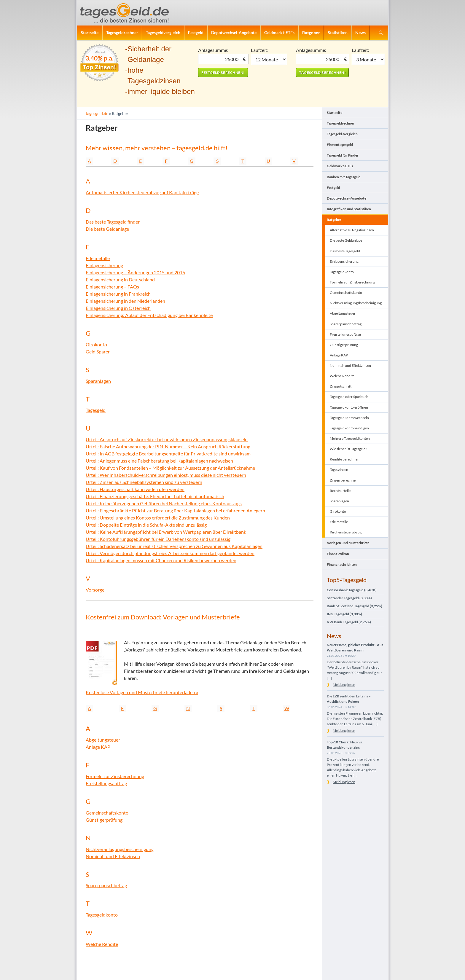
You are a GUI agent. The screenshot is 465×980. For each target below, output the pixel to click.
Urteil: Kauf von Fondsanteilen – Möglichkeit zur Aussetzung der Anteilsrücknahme (170, 468)
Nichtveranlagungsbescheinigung (120, 849)
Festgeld (196, 32)
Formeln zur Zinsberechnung (115, 776)
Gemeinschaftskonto (107, 813)
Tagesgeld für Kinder (343, 155)
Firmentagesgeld (340, 145)
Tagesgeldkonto (102, 915)
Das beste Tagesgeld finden (113, 222)
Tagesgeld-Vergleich (342, 134)
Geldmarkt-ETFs (279, 32)
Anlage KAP (98, 747)
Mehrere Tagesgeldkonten (350, 438)
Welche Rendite (102, 944)
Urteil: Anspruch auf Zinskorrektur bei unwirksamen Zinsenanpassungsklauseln (167, 439)
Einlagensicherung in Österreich (118, 308)
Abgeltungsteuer (103, 740)
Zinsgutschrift (341, 386)
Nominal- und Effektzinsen (113, 856)
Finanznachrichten (342, 564)
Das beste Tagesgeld (345, 251)
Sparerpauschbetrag (106, 885)
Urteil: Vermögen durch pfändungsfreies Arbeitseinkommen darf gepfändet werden (170, 553)
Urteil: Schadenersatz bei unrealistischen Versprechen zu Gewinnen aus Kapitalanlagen (174, 546)
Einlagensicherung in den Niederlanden (125, 301)
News (360, 32)
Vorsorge (95, 590)
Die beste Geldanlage (107, 229)
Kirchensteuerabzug (346, 532)
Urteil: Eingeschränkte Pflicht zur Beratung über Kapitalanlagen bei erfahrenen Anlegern (175, 510)
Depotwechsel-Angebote (234, 32)
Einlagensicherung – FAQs (112, 287)
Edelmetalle (98, 258)
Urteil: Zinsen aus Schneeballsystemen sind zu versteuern (144, 482)
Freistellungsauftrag (106, 783)
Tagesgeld (96, 410)
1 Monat (269, 59)
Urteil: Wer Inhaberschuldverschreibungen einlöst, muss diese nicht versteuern (166, 475)
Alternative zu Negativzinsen (352, 230)
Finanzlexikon (338, 554)
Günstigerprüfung (104, 820)
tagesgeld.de (97, 113)
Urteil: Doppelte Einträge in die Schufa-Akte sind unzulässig (146, 525)
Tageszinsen (339, 470)
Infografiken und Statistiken (349, 209)
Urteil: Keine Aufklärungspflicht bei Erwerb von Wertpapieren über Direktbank (166, 532)
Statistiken (338, 32)
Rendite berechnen (345, 459)
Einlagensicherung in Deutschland (120, 279)
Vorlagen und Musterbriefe (348, 543)
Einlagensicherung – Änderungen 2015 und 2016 (135, 272)
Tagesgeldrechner (122, 32)
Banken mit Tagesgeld (344, 177)
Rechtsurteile (340, 491)
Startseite (90, 32)
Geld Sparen (98, 352)
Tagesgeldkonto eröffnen (349, 407)
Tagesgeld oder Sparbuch (349, 397)
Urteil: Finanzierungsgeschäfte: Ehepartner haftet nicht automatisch (155, 496)
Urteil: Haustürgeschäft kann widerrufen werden (135, 489)
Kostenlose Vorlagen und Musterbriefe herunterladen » (142, 692)
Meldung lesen (344, 685)
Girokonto (96, 344)
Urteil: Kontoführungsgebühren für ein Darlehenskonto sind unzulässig (158, 539)
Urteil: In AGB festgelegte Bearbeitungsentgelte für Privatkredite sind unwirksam (168, 454)
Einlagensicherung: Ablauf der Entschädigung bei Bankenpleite (149, 315)
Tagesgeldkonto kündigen (349, 428)
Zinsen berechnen (344, 480)
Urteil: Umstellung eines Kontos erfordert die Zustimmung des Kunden (158, 518)
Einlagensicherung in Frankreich (118, 294)
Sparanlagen (98, 381)
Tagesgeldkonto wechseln (349, 418)
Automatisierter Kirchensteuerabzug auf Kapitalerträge (142, 192)
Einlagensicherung (104, 265)
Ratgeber (311, 32)
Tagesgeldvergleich (163, 32)
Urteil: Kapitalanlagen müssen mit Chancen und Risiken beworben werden (161, 560)
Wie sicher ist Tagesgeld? (348, 449)
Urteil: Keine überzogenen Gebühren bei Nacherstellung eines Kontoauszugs (164, 503)
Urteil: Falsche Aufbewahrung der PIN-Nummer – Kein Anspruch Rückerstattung (168, 446)
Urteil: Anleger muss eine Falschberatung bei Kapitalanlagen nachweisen (159, 461)
